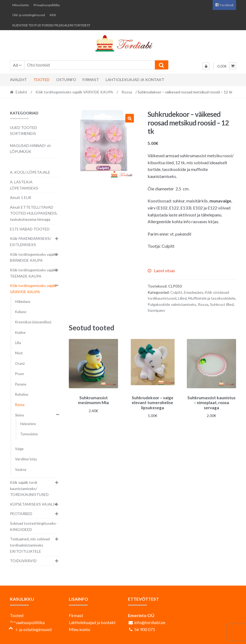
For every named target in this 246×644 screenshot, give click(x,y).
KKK (53, 15)
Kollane (21, 312)
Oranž (20, 364)
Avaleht (18, 80)
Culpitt (176, 292)
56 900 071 (145, 629)
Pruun (19, 374)
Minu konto (21, 5)
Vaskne (21, 470)
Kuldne (20, 333)
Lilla (18, 343)
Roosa (127, 92)
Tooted (41, 80)
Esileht (21, 92)
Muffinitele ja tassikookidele (212, 298)
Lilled (182, 298)
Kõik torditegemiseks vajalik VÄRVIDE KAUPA (74, 92)
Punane (21, 384)
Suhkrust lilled (222, 304)
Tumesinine (29, 434)
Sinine (19, 415)
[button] (130, 118)
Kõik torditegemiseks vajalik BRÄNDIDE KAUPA (33, 257)
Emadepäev (193, 292)
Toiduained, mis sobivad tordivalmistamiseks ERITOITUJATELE (30, 545)
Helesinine (28, 424)
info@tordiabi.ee (150, 622)
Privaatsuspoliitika (47, 5)
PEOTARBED (21, 514)
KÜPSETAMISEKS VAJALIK (33, 504)
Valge (19, 449)
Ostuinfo (66, 80)
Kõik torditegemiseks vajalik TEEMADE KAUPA (33, 273)
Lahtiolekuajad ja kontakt (135, 80)
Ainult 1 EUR (21, 197)
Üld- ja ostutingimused (29, 15)
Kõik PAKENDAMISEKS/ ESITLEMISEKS (31, 241)
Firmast (91, 80)
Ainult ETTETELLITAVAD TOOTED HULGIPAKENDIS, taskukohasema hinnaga (34, 213)
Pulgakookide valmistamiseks (172, 304)
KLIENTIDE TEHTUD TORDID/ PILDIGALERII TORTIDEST (51, 25)
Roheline (22, 395)
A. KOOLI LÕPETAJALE (30, 172)
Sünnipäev (156, 310)
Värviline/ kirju (26, 459)
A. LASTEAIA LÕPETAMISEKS (24, 185)
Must (19, 353)
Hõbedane (23, 302)
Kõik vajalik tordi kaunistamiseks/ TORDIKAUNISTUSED (29, 488)
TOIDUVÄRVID (23, 561)
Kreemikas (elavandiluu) (33, 322)
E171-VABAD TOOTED (30, 229)
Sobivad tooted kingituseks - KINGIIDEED (34, 526)
